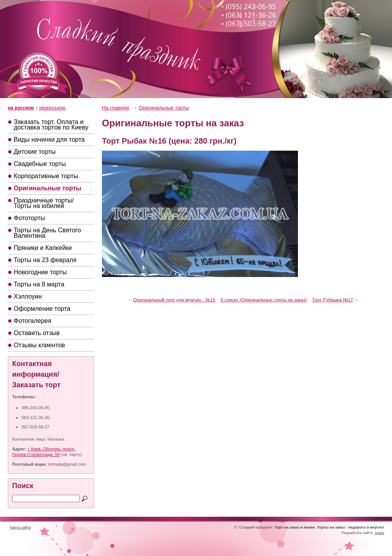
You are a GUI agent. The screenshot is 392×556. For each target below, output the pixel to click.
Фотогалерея (33, 321)
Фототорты (29, 218)
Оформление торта (42, 309)
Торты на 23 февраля (45, 260)
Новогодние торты (40, 272)
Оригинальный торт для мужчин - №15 (174, 300)
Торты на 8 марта (39, 284)
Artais (379, 533)
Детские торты (35, 152)
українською (52, 108)
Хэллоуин (28, 296)
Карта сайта (20, 527)
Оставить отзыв (37, 333)
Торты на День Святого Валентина (47, 233)
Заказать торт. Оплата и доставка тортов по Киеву (51, 125)
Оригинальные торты (47, 188)
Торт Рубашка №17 (332, 300)
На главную (116, 108)
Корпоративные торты (46, 176)
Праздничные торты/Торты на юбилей (44, 203)
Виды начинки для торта (49, 139)
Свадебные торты (40, 164)
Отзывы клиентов (39, 345)
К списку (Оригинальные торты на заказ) (264, 300)
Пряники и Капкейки (43, 248)
